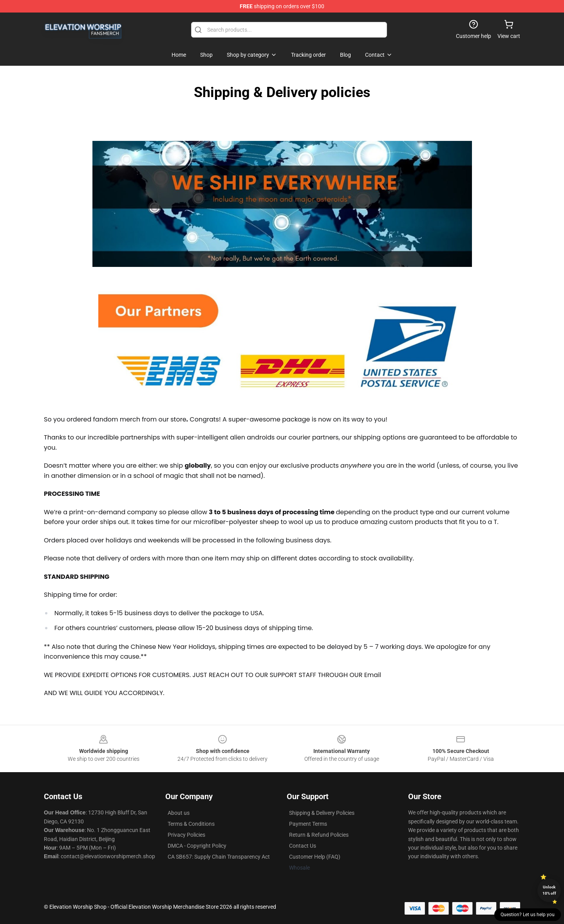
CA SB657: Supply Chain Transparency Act (219, 857)
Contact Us (303, 846)
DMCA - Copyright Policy (197, 846)
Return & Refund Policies (319, 835)
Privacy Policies (186, 835)
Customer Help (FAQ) (315, 857)
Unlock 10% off (549, 890)
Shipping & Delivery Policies (322, 813)
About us (179, 813)
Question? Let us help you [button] (528, 915)
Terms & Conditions (191, 824)
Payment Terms (308, 824)
